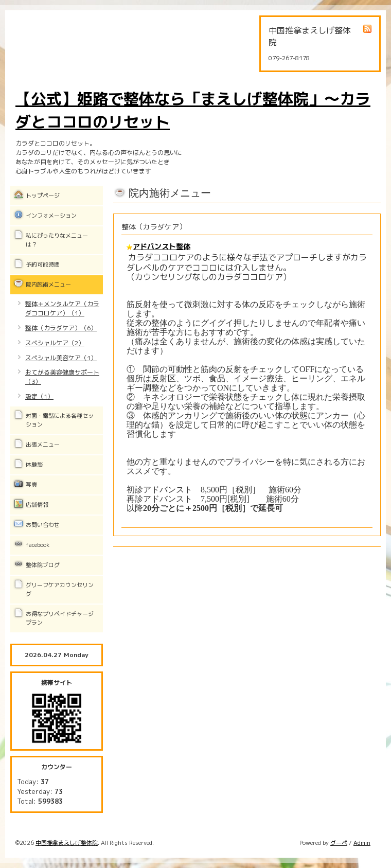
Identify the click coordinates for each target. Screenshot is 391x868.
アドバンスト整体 (162, 246)
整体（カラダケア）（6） (61, 328)
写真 (31, 485)
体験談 (34, 465)
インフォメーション (51, 216)
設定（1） (39, 396)
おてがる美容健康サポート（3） (62, 377)
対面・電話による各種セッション (60, 420)
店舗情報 (37, 505)
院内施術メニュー (48, 285)
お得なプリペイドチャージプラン (60, 618)
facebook (38, 545)
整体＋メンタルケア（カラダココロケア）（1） (62, 308)
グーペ (339, 843)
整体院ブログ (43, 565)
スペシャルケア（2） (55, 343)
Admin (362, 843)
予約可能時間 (43, 264)
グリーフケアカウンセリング (60, 589)
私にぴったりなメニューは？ (57, 240)
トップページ (43, 196)
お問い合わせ (43, 525)
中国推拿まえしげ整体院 (67, 843)
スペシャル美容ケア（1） (61, 358)
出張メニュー (43, 445)
